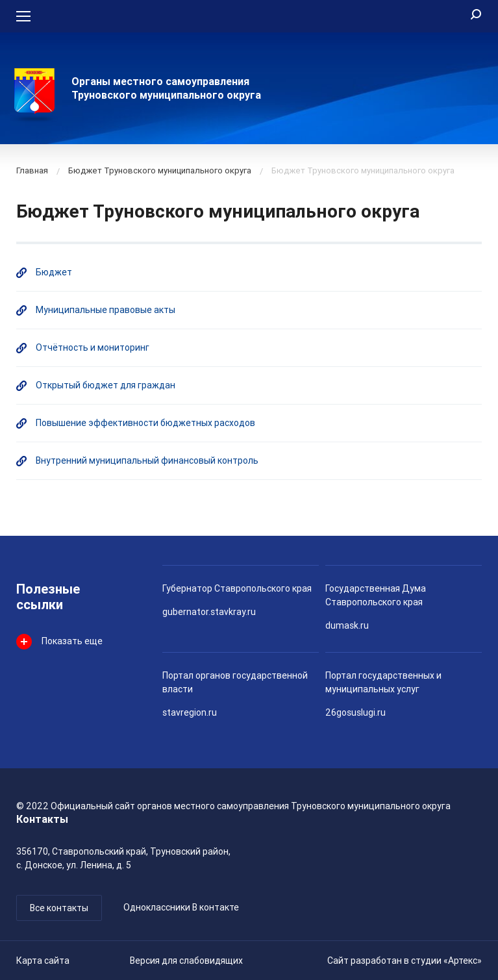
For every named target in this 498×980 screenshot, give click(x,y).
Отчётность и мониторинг (93, 347)
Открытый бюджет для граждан (106, 385)
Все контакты (59, 908)
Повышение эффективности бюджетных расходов (145, 423)
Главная (32, 170)
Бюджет (54, 272)
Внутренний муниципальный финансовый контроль (147, 460)
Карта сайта (43, 961)
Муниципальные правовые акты (106, 310)
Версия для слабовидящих (186, 961)
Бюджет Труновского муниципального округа (160, 170)
